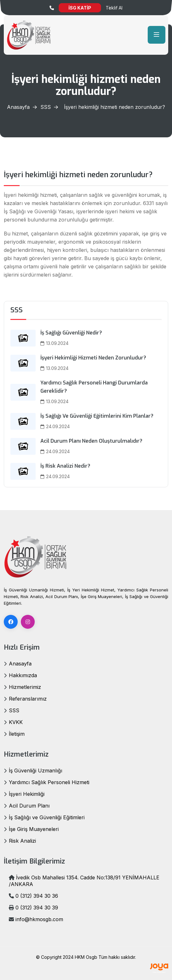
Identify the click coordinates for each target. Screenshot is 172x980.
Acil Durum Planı (29, 806)
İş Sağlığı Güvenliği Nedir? (71, 333)
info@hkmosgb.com (36, 919)
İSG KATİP (80, 8)
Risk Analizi (22, 841)
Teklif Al (114, 8)
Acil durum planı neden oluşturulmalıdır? (91, 441)
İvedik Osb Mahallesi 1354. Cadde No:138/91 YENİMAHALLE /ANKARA (84, 881)
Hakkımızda (23, 675)
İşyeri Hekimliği (27, 794)
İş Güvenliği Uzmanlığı (36, 771)
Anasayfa (18, 107)
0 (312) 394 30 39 (33, 908)
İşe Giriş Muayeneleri (34, 829)
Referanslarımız (28, 699)
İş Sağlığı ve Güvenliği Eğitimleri (47, 817)
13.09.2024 (54, 343)
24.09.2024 (55, 426)
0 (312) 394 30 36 (33, 896)
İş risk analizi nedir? (65, 466)
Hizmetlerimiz (25, 687)
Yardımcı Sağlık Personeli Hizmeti (49, 782)
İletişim (17, 734)
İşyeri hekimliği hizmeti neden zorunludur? (93, 358)
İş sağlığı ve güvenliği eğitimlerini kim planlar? (97, 416)
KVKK (16, 722)
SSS (46, 107)
